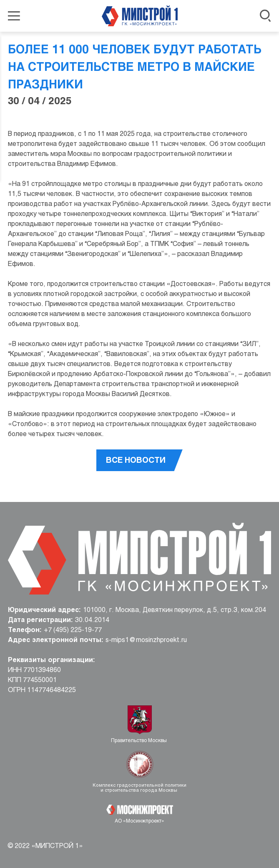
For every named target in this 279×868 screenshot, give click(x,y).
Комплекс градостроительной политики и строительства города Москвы (139, 788)
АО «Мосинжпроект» (139, 821)
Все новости (136, 461)
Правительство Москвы (139, 741)
